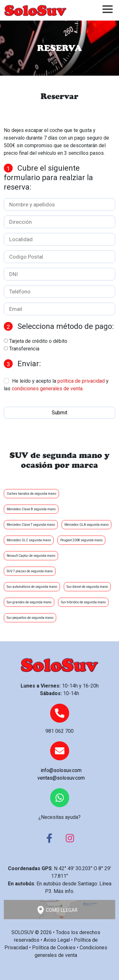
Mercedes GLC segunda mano (29, 540)
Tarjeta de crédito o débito (38, 341)
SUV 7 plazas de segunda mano (30, 571)
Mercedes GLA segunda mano (86, 525)
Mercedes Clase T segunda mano (31, 525)
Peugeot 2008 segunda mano (81, 540)
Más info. (64, 891)
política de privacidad (81, 381)
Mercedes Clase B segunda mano (31, 509)
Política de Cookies (54, 948)
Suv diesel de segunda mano (87, 587)
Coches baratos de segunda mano (31, 494)
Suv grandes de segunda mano (29, 602)
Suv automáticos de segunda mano (32, 587)
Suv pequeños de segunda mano (30, 618)
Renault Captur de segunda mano (31, 556)
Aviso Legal (57, 940)
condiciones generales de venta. (48, 389)
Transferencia (24, 349)
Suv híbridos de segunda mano (83, 602)
